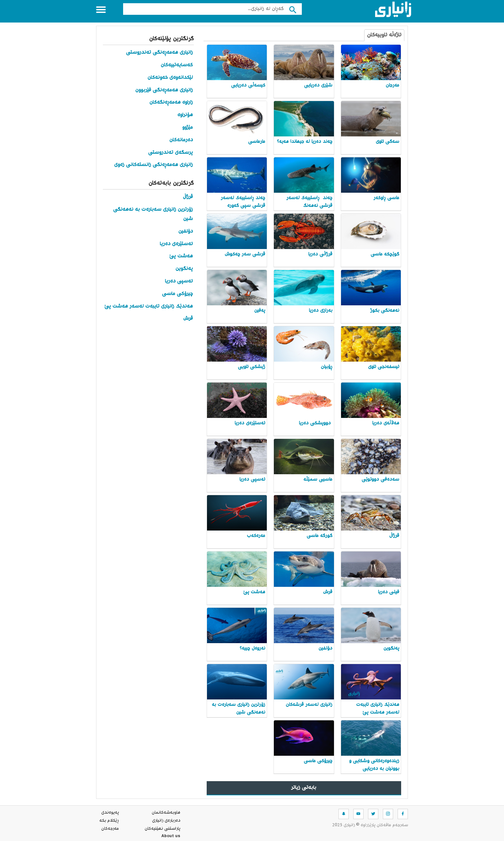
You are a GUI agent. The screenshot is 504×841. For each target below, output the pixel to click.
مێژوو (188, 128)
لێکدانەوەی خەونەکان (170, 78)
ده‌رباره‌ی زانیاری (166, 821)
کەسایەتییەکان (177, 65)
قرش (188, 319)
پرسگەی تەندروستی (171, 153)
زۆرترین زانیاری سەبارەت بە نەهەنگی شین (153, 214)
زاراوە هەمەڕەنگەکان (171, 102)
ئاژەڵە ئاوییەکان (384, 35)
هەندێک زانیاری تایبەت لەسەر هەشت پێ (149, 306)
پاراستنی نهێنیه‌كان (162, 829)
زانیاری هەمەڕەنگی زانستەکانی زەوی (153, 165)
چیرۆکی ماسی (177, 294)
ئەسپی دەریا (179, 281)
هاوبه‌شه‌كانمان (166, 813)
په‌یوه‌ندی (110, 813)
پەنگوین (184, 269)
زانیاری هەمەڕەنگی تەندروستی (159, 53)
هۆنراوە (185, 115)
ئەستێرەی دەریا (176, 244)
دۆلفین (186, 231)
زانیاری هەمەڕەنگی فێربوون (164, 90)
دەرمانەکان (181, 140)
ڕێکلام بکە (109, 821)
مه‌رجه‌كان (110, 829)
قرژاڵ (188, 197)
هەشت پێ (181, 256)
